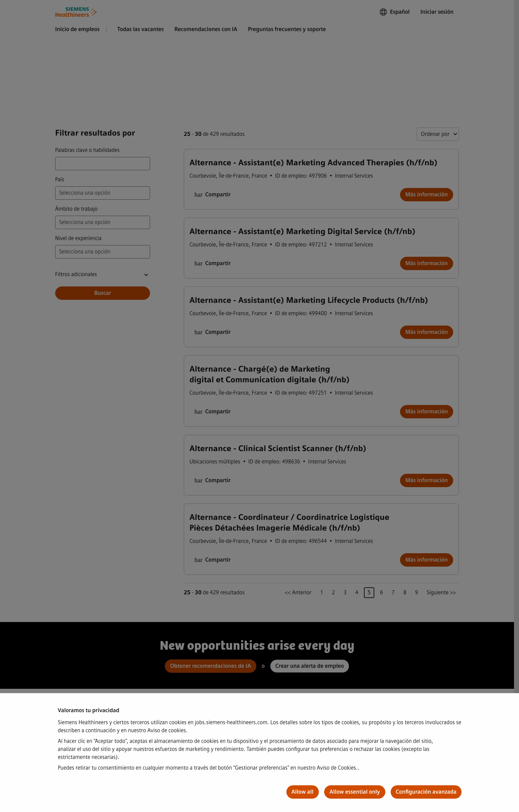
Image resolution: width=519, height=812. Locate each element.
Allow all (302, 792)
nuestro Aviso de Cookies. (328, 768)
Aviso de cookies (167, 730)
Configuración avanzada (426, 792)
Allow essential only (355, 792)
